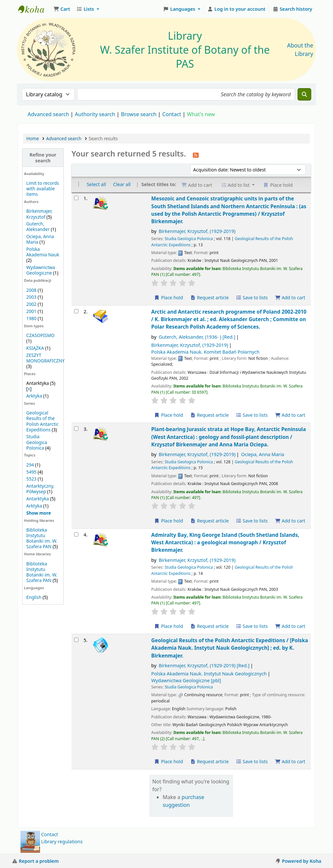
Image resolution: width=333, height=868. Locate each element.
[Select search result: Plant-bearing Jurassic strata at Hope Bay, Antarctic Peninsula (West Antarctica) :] (76, 429)
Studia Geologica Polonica (37, 442)
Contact (50, 834)
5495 (31, 472)
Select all (96, 184)
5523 (31, 479)
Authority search (95, 114)
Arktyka (34, 396)
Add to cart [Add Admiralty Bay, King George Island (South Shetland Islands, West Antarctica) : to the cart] (290, 626)
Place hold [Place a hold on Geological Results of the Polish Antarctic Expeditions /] (169, 761)
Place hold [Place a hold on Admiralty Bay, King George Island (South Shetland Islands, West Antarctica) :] (169, 626)
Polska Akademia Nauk (43, 252)
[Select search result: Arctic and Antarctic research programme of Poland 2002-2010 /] (76, 311)
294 (30, 465)
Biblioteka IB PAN (34, 9)
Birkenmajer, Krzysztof (39, 214)
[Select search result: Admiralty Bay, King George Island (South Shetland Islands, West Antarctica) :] (76, 534)
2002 (31, 304)
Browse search (139, 114)
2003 (31, 297)
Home (33, 138)
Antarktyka (38, 499)
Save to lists (252, 298)
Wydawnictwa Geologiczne (41, 270)
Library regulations (62, 841)
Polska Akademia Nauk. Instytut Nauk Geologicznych (209, 674)
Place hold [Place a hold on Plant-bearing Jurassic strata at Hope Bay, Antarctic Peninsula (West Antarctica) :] (169, 521)
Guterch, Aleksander (38, 226)
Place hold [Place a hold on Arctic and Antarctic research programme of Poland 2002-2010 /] (169, 415)
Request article (210, 298)
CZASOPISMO (40, 335)
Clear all (122, 184)
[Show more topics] (39, 513)
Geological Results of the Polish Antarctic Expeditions (42, 421)
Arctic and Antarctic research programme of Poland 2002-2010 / (229, 319)
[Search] (304, 94)
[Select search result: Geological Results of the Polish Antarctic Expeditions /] (76, 640)
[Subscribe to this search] (196, 155)
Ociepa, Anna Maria (263, 454)
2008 (31, 290)
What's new (201, 114)
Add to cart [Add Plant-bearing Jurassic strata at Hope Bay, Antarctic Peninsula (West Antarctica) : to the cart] (290, 521)
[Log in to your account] (237, 9)
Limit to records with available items (43, 189)
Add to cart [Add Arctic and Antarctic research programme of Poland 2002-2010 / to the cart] (290, 415)
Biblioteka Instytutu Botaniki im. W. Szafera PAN (42, 538)
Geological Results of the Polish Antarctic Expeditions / (230, 648)
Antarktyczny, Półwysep (40, 489)
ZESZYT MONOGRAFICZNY (46, 358)
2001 (31, 311)
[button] (62, 9)
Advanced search (48, 114)
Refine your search (43, 157)
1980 (31, 318)
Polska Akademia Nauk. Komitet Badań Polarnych (205, 352)
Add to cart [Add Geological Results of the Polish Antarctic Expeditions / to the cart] (290, 761)
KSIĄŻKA (35, 348)
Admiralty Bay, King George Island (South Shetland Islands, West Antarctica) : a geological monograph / (225, 542)
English (34, 597)
